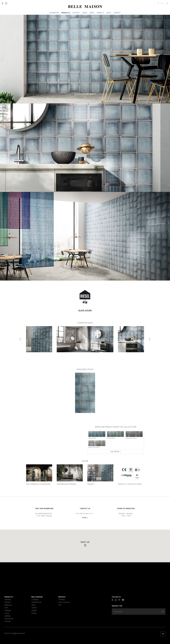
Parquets (8, 610)
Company (35, 599)
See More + (116, 452)
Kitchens (8, 602)
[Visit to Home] (85, 7)
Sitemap (8, 621)
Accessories (9, 619)
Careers (34, 608)
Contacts (61, 599)
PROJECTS (100, 13)
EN (162, 3)
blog (109, 13)
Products (66, 13)
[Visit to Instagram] (6, 3)
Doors (7, 613)
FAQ (60, 605)
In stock (76, 13)
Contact (117, 13)
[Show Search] (167, 3)
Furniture (8, 599)
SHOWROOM (54, 13)
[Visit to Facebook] (2, 3)
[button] (20, 339)
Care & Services (64, 602)
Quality (34, 610)
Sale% (85, 13)
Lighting (7, 616)
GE (158, 3)
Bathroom (8, 605)
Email (85, 518)
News (92, 13)
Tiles (6, 608)
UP (163, 634)
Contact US (85, 508)
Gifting (34, 613)
